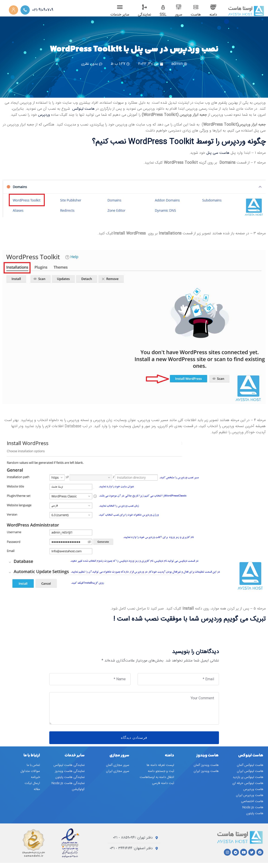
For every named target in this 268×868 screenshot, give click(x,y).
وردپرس (45, 120)
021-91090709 (43, 10)
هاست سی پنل (218, 158)
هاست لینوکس (83, 114)
